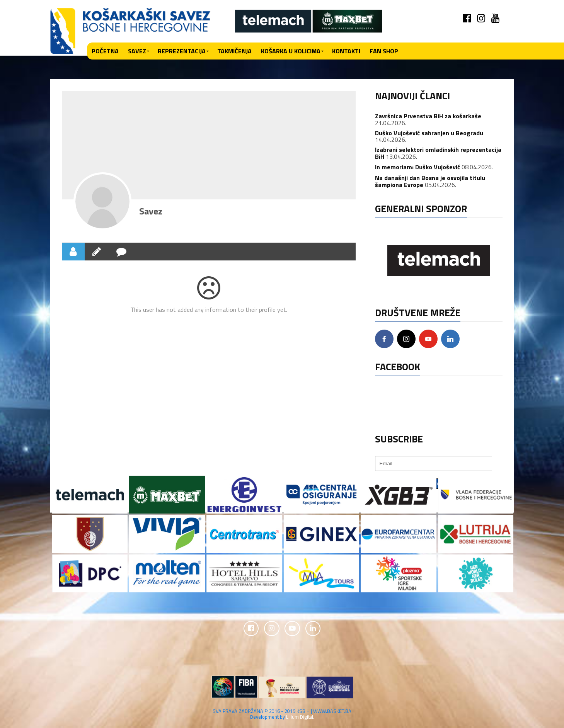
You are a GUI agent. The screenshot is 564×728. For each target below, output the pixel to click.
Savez (137, 51)
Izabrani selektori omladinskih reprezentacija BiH (438, 153)
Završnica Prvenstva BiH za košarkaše (428, 116)
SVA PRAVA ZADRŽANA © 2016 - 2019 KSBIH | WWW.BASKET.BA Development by (282, 714)
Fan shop (384, 51)
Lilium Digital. (300, 717)
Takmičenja (234, 51)
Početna (105, 51)
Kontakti (346, 51)
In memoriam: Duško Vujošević (417, 167)
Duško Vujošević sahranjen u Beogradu (429, 133)
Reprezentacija (182, 51)
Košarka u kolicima (291, 51)
